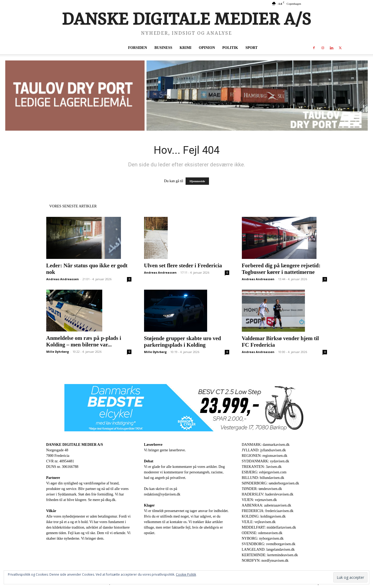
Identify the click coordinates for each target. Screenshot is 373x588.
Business (163, 48)
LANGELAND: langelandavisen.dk (268, 549)
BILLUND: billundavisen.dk (263, 478)
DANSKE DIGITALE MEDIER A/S (75, 445)
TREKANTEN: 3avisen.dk (262, 467)
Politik (230, 48)
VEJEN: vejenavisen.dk (259, 500)
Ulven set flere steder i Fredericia (183, 265)
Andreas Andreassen (63, 279)
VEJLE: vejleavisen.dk (259, 522)
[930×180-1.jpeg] (187, 408)
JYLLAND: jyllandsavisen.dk (264, 450)
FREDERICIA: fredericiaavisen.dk (268, 511)
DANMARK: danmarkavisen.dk (266, 445)
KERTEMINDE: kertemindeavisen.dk (270, 555)
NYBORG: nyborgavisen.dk (263, 538)
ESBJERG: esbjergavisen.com (264, 472)
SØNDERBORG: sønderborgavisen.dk (270, 483)
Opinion (207, 48)
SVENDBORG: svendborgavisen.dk (269, 544)
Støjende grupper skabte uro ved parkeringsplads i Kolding (183, 342)
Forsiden (137, 48)
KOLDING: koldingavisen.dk (264, 516)
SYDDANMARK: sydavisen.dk (265, 461)
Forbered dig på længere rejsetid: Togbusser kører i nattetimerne (281, 269)
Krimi (185, 48)
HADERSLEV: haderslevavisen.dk (268, 494)
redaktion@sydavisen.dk (162, 494)
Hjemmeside (197, 181)
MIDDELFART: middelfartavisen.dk (269, 527)
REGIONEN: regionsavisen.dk (265, 456)
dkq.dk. (111, 500)
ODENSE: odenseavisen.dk (262, 533)
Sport (252, 48)
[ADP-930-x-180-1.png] (186, 96)
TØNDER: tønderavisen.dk (262, 489)
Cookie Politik (186, 574)
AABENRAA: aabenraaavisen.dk (267, 505)
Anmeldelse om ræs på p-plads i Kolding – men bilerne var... (84, 341)
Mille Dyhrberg (58, 352)
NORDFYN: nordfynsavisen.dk (265, 561)
